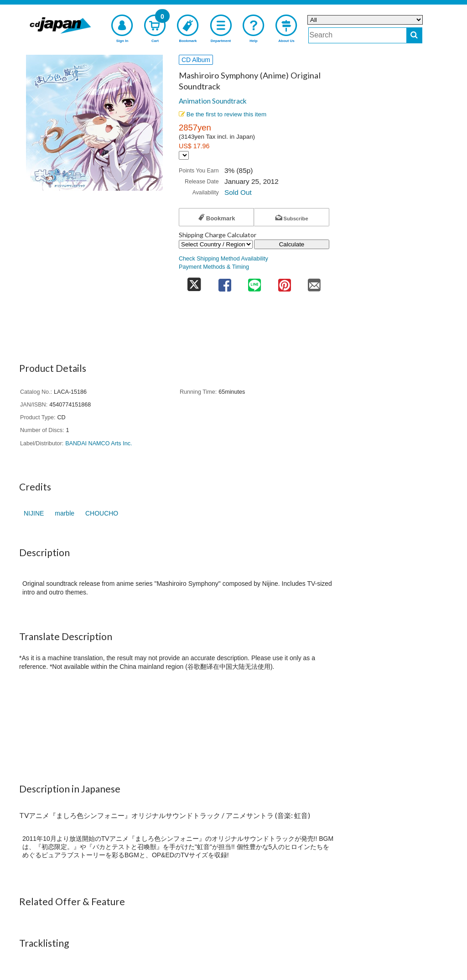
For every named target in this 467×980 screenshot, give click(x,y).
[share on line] (254, 282)
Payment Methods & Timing (214, 267)
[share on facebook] (225, 282)
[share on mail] (314, 282)
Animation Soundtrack (213, 101)
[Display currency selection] (184, 155)
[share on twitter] (194, 282)
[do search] (414, 35)
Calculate (292, 244)
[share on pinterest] (285, 282)
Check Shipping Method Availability (223, 259)
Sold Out (238, 192)
